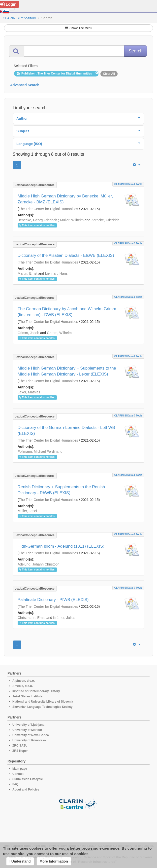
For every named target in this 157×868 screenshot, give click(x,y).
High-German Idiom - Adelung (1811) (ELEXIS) (61, 546)
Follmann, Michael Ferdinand (40, 452)
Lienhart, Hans (56, 273)
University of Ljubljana (28, 725)
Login (8, 4)
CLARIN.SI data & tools (128, 184)
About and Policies (26, 790)
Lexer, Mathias (29, 392)
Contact (18, 774)
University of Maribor (27, 730)
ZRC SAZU (20, 746)
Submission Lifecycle (28, 779)
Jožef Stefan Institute (27, 696)
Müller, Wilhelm (72, 220)
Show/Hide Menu (79, 28)
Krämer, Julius (64, 618)
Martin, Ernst (27, 273)
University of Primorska (29, 740)
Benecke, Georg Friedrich (37, 220)
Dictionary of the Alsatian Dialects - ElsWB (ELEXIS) (66, 255)
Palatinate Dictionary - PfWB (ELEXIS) (53, 600)
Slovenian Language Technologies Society (43, 707)
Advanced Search (25, 85)
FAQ (16, 784)
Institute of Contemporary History (36, 691)
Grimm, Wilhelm (59, 333)
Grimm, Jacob (28, 333)
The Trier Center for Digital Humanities (48, 209)
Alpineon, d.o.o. (24, 681)
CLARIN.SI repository (19, 18)
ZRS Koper (20, 751)
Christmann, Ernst (31, 618)
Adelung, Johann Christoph (39, 564)
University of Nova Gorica (31, 735)
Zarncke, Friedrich (105, 220)
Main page (20, 769)
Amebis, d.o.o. (23, 686)
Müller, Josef (27, 511)
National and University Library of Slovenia (43, 702)
